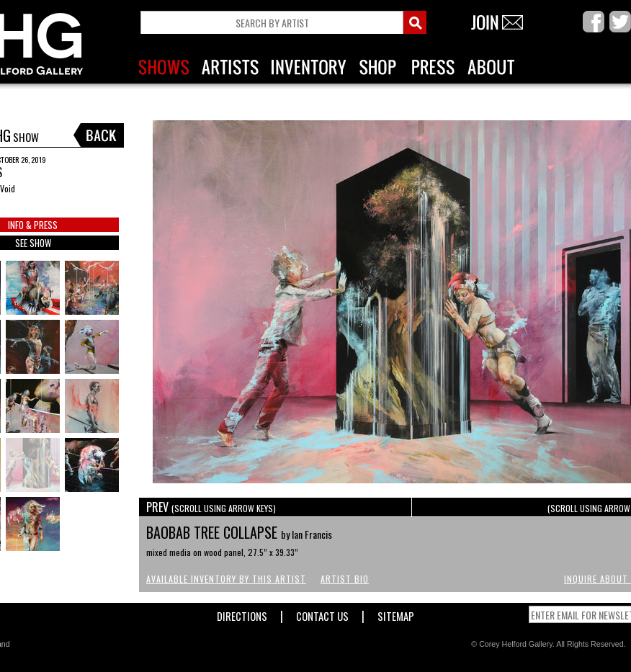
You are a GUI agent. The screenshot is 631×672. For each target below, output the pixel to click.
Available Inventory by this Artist (226, 579)
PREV (211, 507)
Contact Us (322, 613)
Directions (242, 613)
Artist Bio (345, 579)
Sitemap (396, 613)
